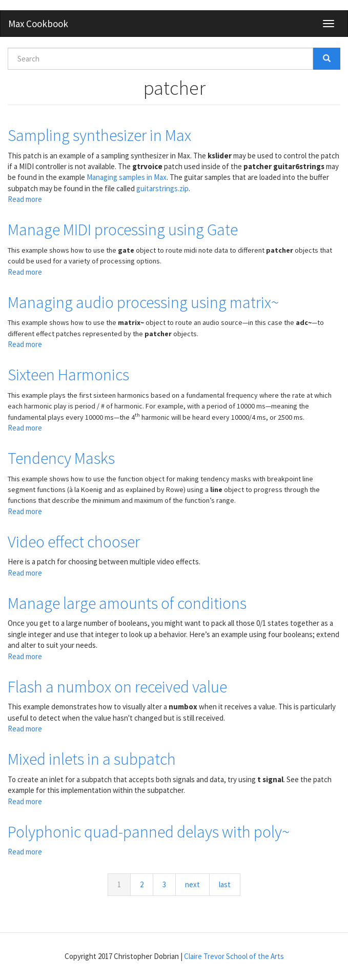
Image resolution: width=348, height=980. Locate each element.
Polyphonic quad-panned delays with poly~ (149, 832)
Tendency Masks (61, 458)
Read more (25, 199)
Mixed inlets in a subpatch (92, 759)
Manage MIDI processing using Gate (123, 230)
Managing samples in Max (127, 177)
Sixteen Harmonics (68, 375)
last (225, 884)
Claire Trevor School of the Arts (234, 956)
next (192, 884)
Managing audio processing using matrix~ (143, 302)
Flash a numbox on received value (117, 687)
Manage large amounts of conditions (127, 603)
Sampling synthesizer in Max (99, 135)
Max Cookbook (38, 24)
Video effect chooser (74, 542)
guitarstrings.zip (162, 188)
